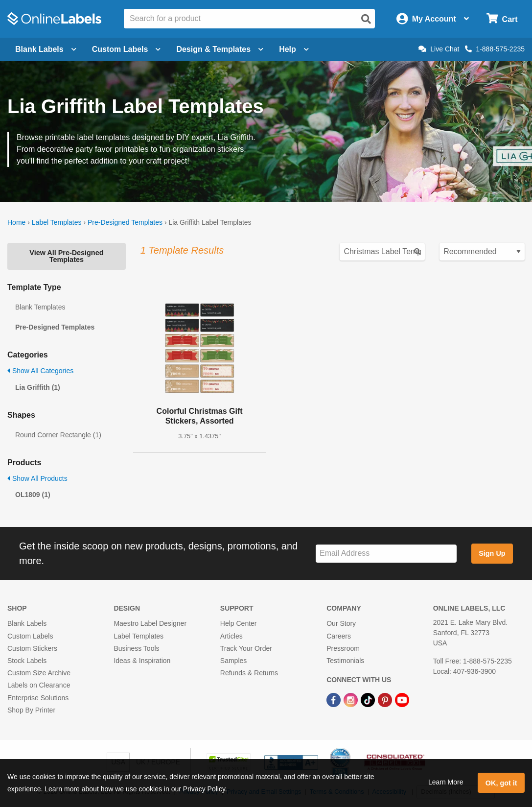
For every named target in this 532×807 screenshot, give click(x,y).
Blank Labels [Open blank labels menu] (46, 49)
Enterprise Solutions (38, 698)
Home (16, 222)
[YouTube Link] (402, 699)
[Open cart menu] (502, 19)
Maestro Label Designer (150, 623)
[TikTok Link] (369, 699)
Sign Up (492, 553)
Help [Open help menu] (294, 49)
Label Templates (57, 222)
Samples (233, 661)
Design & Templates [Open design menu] (220, 49)
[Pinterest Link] (386, 699)
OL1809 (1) (33, 495)
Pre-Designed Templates (125, 222)
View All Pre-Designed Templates (66, 256)
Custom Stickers (32, 648)
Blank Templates (40, 307)
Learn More (446, 782)
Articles (231, 636)
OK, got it (501, 783)
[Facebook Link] (335, 699)
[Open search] (366, 19)
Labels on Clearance (39, 685)
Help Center (239, 623)
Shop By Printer (31, 710)
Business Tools (136, 648)
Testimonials (345, 661)
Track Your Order (246, 648)
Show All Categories (40, 371)
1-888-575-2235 (495, 49)
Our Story (341, 623)
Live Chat (439, 49)
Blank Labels (27, 623)
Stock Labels (27, 661)
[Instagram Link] (352, 699)
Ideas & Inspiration (142, 661)
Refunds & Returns (249, 673)
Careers (339, 636)
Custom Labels (30, 636)
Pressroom (343, 648)
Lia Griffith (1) (38, 387)
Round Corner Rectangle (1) (58, 435)
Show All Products (37, 478)
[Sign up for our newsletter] (386, 554)
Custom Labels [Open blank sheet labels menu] (127, 49)
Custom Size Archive (39, 673)
